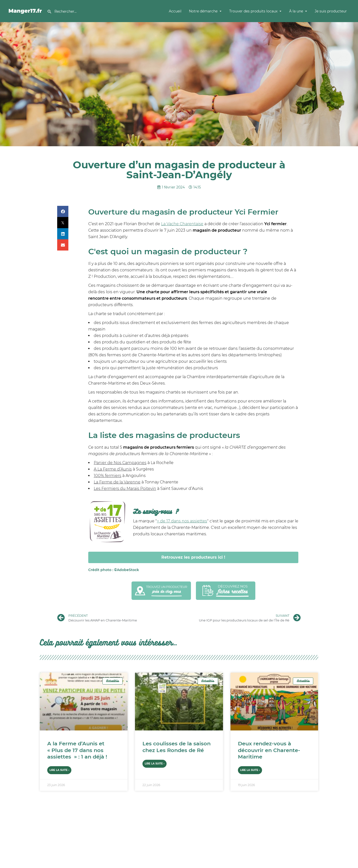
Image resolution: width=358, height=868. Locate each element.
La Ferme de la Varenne (117, 482)
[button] (63, 211)
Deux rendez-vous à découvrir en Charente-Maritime (269, 750)
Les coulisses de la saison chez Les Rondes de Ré (177, 747)
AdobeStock (114, 570)
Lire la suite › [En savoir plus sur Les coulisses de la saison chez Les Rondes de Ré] (155, 764)
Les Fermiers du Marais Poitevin (125, 488)
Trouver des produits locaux (253, 11)
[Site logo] (26, 11)
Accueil (175, 11)
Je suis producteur (331, 11)
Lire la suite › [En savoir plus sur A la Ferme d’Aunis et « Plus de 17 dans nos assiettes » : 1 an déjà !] (59, 770)
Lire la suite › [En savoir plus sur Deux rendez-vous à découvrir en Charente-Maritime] (250, 770)
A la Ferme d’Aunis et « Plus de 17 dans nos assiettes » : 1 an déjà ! (77, 750)
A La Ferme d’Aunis (113, 469)
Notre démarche (203, 11)
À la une (296, 11)
